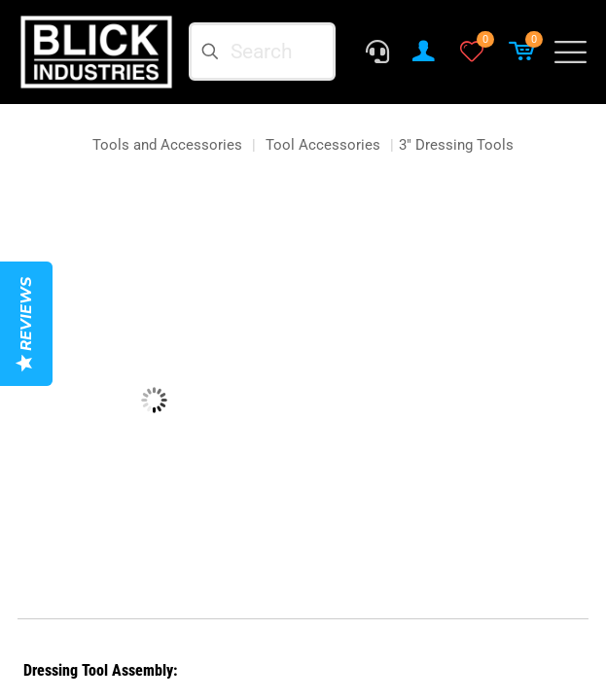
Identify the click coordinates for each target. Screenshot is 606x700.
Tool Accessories (323, 145)
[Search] (263, 52)
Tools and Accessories (167, 145)
